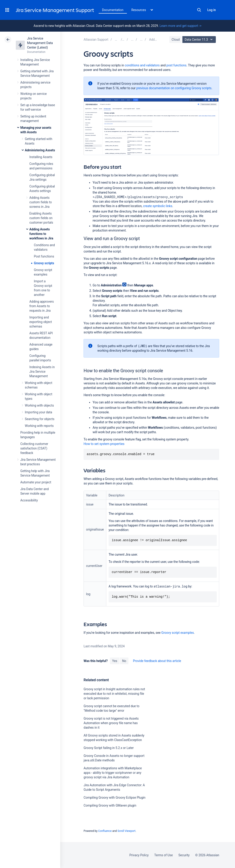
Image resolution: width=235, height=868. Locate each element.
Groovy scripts (44, 263)
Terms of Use (163, 855)
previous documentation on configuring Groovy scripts (174, 88)
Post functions (44, 256)
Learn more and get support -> (180, 26)
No (124, 661)
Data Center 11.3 (200, 40)
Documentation (113, 10)
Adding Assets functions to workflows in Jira (41, 234)
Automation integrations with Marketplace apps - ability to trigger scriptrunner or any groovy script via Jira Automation (113, 773)
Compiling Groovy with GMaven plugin (110, 805)
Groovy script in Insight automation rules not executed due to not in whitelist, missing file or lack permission (114, 694)
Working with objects (39, 405)
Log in (212, 10)
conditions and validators (142, 65)
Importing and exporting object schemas (41, 322)
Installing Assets (41, 157)
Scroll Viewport (126, 831)
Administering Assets (40, 150)
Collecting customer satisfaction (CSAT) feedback (34, 448)
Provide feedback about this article (157, 661)
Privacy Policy (139, 855)
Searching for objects (40, 419)
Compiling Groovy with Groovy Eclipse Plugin (114, 798)
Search (199, 10)
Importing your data (38, 412)
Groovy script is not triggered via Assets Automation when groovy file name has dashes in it (111, 723)
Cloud (176, 40)
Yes (115, 661)
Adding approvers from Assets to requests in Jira (42, 306)
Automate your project (36, 482)
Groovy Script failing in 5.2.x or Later (109, 748)
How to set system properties (104, 444)
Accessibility (29, 500)
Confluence (105, 831)
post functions (176, 65)
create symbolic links (158, 206)
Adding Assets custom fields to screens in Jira (41, 202)
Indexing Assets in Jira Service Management (42, 372)
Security (184, 855)
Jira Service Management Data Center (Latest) (40, 43)
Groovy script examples (178, 633)
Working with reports (39, 426)
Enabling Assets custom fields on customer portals (41, 218)
